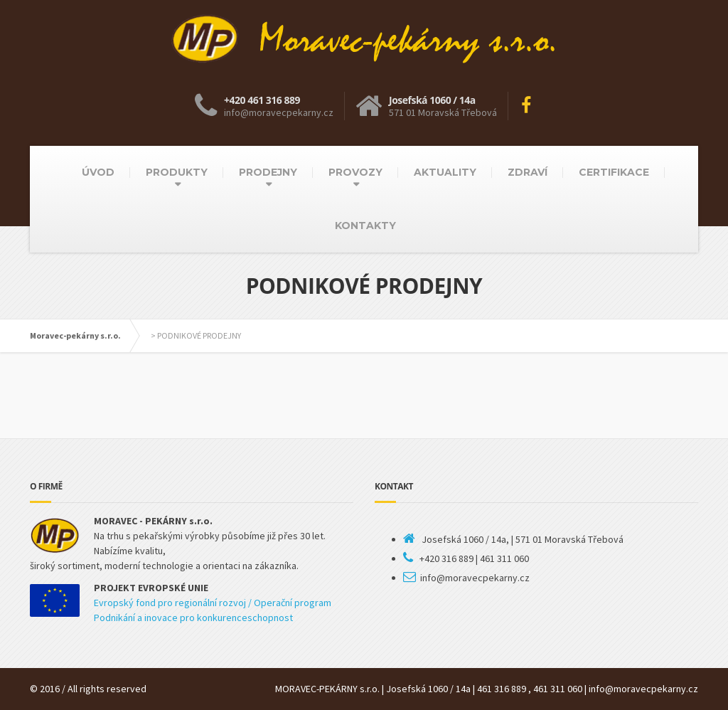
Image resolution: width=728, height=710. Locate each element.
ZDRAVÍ (528, 172)
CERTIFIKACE (614, 172)
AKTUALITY (445, 172)
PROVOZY (355, 172)
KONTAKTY (365, 226)
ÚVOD (98, 172)
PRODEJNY (268, 172)
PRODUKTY (177, 172)
